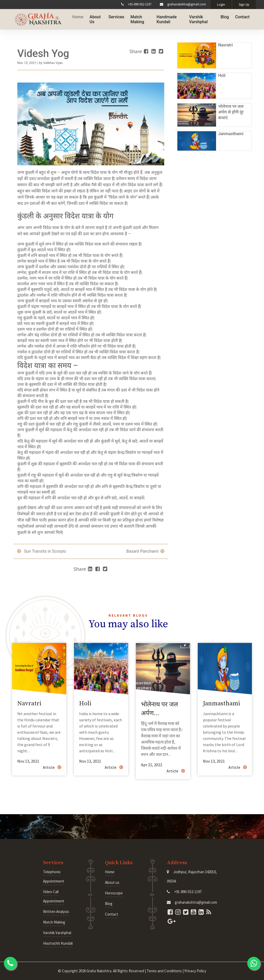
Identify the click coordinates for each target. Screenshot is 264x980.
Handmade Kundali (164, 19)
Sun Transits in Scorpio (42, 551)
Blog (225, 16)
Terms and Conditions (164, 971)
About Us (91, 19)
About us (112, 882)
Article (52, 767)
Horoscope (114, 893)
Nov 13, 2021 (28, 761)
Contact (242, 16)
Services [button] (113, 16)
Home (74, 16)
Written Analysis (56, 912)
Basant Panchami (145, 551)
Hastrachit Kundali (58, 943)
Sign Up (244, 5)
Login (221, 5)
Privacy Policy (195, 971)
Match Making (134, 19)
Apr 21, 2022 (152, 765)
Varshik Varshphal (197, 19)
